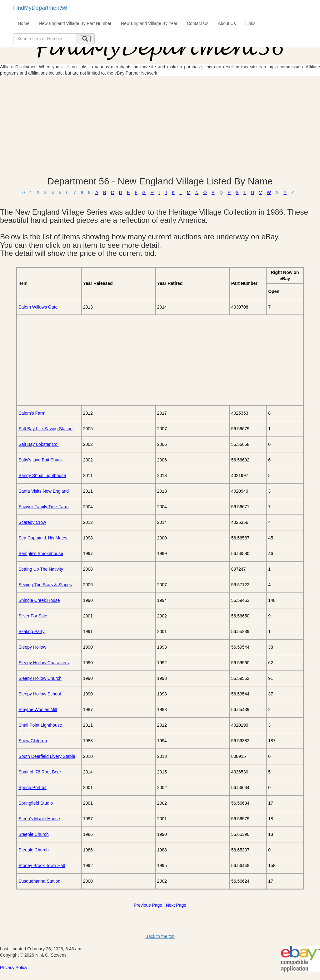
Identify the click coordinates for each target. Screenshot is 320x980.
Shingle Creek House (39, 600)
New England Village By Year (149, 23)
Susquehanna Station (39, 881)
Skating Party (31, 631)
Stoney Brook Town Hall (42, 865)
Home (24, 23)
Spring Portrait (32, 787)
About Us (227, 23)
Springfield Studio (36, 803)
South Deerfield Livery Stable (47, 756)
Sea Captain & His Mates (43, 538)
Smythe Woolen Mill (38, 709)
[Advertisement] (160, 126)
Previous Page (148, 905)
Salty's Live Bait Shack (40, 460)
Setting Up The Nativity (41, 569)
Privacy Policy (14, 968)
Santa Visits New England (44, 491)
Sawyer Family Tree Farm (43, 507)
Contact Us (198, 23)
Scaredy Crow (32, 522)
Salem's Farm (32, 413)
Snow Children (33, 741)
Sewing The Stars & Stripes (45, 585)
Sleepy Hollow (32, 647)
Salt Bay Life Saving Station (45, 429)
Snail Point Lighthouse (40, 725)
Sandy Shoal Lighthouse (42, 475)
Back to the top (160, 936)
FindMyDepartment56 (40, 8)
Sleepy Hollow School (40, 694)
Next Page (176, 905)
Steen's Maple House (39, 819)
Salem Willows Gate (38, 307)
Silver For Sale (33, 616)
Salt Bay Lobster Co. (38, 444)
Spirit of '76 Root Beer (40, 772)
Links (250, 23)
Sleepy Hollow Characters (44, 663)
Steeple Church (34, 834)
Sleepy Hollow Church (40, 678)
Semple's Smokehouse (41, 553)
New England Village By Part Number (75, 23)
